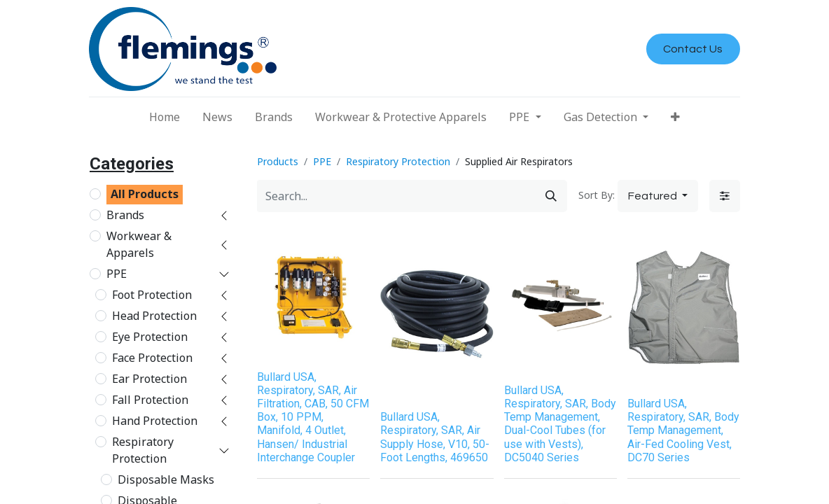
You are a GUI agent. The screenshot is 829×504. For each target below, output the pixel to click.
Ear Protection (149, 379)
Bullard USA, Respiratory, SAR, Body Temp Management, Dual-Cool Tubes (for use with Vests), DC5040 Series (560, 424)
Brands (125, 215)
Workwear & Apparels (139, 244)
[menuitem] (165, 117)
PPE (117, 274)
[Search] (551, 196)
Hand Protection (155, 421)
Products (278, 161)
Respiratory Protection (143, 450)
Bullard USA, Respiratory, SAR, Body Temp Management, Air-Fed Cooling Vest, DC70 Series (683, 430)
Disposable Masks (166, 479)
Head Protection (154, 316)
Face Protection (152, 358)
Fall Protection (150, 400)
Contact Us (693, 49)
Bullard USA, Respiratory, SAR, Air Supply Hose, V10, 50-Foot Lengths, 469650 (435, 437)
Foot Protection (152, 295)
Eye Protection (150, 337)
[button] (675, 117)
